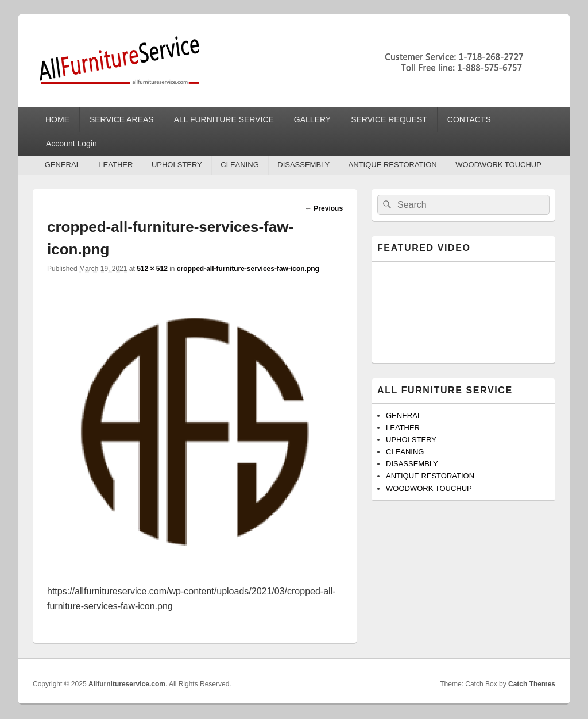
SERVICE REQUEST (389, 119)
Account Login (71, 144)
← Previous (324, 208)
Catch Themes (532, 684)
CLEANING (239, 165)
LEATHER (116, 165)
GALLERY (312, 119)
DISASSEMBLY (303, 165)
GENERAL (63, 165)
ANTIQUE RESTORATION (393, 165)
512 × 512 (152, 269)
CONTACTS (469, 119)
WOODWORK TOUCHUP (498, 165)
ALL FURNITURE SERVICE (224, 119)
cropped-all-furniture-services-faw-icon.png (248, 269)
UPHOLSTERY (177, 165)
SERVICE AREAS (122, 119)
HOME (57, 119)
